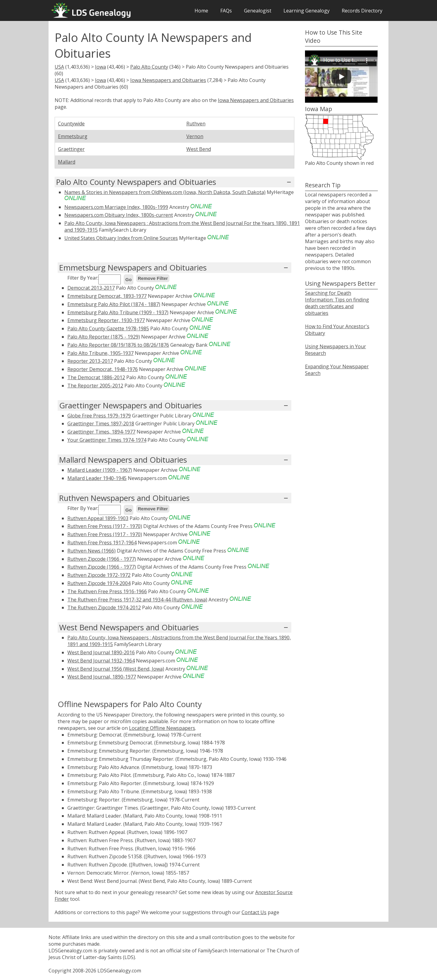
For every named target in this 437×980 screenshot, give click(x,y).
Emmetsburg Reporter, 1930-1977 (106, 320)
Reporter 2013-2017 (90, 361)
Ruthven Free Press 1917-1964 (102, 543)
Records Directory (362, 11)
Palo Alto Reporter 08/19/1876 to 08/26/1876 (118, 345)
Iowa (100, 67)
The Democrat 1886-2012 (96, 377)
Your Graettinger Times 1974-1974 (107, 440)
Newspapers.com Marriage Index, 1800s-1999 (116, 207)
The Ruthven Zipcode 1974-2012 (104, 607)
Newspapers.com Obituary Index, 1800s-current (119, 215)
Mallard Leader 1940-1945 (97, 478)
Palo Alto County (149, 67)
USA (59, 67)
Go (129, 279)
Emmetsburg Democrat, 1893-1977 (107, 296)
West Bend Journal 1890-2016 (101, 652)
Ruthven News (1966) (91, 551)
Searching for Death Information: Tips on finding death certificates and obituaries (337, 303)
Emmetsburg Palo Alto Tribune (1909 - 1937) (118, 312)
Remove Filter (153, 278)
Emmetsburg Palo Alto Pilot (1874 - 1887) (114, 304)
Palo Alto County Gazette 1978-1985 (108, 328)
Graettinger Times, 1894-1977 (101, 432)
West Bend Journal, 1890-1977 (102, 677)
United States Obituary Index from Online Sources (121, 238)
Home (201, 11)
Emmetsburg (73, 136)
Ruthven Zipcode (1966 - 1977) (102, 559)
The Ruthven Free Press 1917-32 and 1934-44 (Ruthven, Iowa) (137, 600)
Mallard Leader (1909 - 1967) (100, 470)
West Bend (199, 149)
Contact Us (254, 912)
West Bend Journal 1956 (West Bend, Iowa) (116, 669)
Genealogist (258, 11)
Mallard (67, 162)
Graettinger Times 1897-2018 (101, 424)
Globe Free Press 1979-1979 (99, 416)
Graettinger (71, 149)
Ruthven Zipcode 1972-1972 (99, 575)
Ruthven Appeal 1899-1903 (98, 518)
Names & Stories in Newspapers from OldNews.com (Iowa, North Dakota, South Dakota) (165, 192)
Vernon (195, 136)
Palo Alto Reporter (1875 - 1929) (104, 337)
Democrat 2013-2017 (91, 288)
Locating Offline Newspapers (162, 728)
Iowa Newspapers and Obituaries (168, 80)
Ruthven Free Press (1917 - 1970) (105, 526)
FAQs (226, 11)
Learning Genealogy (307, 11)
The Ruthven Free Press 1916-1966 (107, 591)
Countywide (71, 124)
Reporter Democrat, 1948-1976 (103, 369)
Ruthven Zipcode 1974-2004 (99, 583)
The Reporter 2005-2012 (95, 386)
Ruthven (196, 124)
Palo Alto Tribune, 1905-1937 (100, 353)
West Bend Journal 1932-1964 (101, 661)
